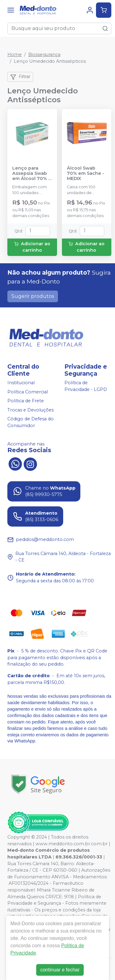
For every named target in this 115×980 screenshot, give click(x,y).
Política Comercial (28, 392)
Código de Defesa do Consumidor (31, 422)
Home (15, 54)
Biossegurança (44, 54)
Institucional (21, 383)
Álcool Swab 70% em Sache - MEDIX (86, 174)
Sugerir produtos (33, 296)
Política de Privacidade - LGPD (86, 386)
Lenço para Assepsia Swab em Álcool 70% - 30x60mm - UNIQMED (31, 174)
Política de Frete (26, 401)
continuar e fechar (60, 970)
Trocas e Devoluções (31, 410)
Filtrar (20, 77)
